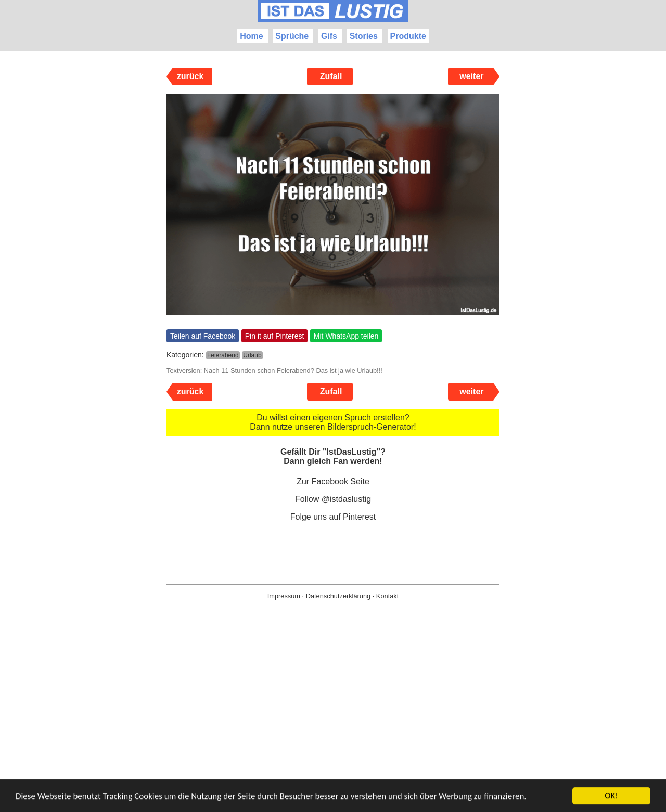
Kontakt (387, 596)
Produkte (408, 36)
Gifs (329, 36)
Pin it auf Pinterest (275, 336)
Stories (364, 36)
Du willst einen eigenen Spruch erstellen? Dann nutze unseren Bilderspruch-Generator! (333, 422)
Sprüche (292, 36)
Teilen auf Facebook (203, 336)
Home (251, 36)
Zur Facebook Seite (333, 481)
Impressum (284, 596)
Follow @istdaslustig (333, 499)
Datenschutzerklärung (338, 596)
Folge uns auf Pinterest (333, 517)
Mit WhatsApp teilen (346, 336)
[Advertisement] (333, 723)
